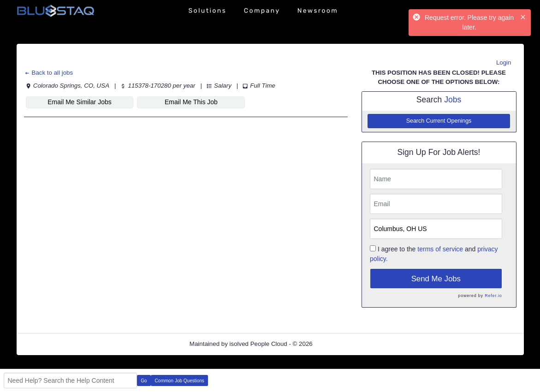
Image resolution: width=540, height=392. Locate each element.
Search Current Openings (439, 121)
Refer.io (493, 296)
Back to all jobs (49, 73)
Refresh (340, 344)
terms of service (440, 249)
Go (144, 381)
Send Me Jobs (436, 279)
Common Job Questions (180, 381)
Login (504, 62)
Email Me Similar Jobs (79, 102)
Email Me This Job (191, 102)
